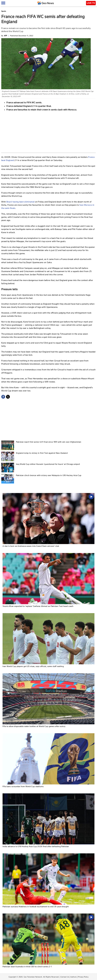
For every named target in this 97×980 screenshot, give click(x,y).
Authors (74, 977)
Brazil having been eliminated (20, 202)
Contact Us (65, 977)
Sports (4, 11)
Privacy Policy (83, 977)
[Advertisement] (49, 132)
